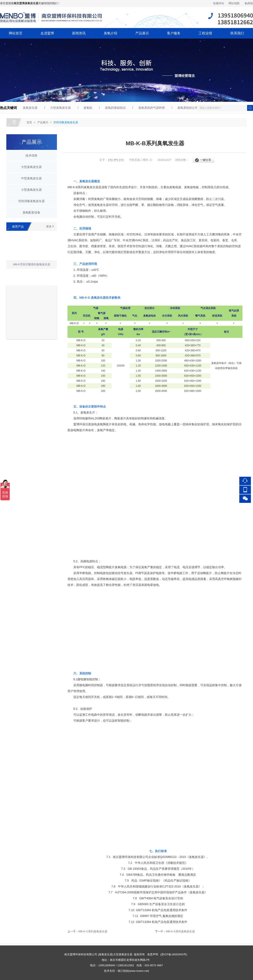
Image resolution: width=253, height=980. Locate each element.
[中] (116, 160)
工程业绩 (205, 33)
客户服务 (174, 33)
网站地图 (234, 3)
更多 (49, 226)
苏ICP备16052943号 (174, 954)
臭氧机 (88, 108)
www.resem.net (139, 971)
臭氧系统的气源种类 (152, 108)
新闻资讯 (79, 33)
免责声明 (153, 954)
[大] (110, 160)
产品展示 (142, 33)
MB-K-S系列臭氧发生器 (180, 931)
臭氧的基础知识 (115, 108)
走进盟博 (47, 33)
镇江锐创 (123, 971)
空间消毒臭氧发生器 (66, 122)
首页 (29, 122)
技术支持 (109, 971)
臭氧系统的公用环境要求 (194, 108)
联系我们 (237, 33)
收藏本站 (219, 3)
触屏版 (249, 3)
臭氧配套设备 (30, 212)
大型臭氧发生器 (61, 108)
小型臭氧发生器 (30, 190)
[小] (121, 160)
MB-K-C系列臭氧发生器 (93, 931)
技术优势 (30, 156)
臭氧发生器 (30, 108)
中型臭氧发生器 (30, 178)
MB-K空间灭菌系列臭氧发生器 (32, 265)
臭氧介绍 (110, 33)
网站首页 (16, 33)
